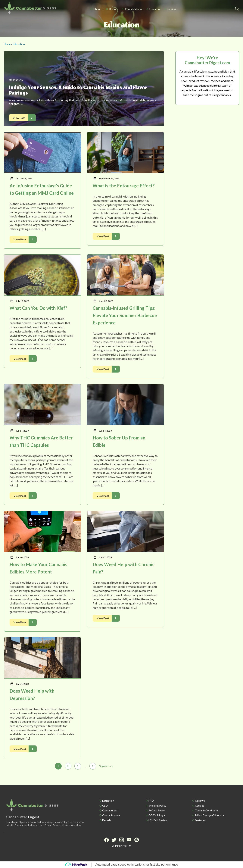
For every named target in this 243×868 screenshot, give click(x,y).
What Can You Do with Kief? (38, 308)
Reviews (173, 9)
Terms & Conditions (207, 810)
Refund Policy (157, 810)
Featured (200, 820)
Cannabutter (110, 810)
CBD (105, 806)
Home (7, 44)
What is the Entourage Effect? (124, 186)
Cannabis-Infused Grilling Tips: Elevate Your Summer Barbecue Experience (125, 315)
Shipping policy (157, 806)
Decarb (106, 820)
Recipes (114, 9)
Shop (97, 9)
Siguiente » (106, 766)
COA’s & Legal (157, 815)
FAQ (151, 801)
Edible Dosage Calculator (210, 815)
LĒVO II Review (158, 820)
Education (155, 9)
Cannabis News (134, 9)
